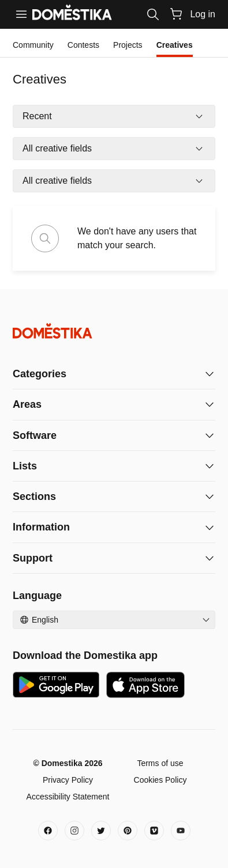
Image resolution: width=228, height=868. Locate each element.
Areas (27, 404)
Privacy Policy (68, 780)
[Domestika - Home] (114, 331)
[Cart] (176, 14)
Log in (203, 14)
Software (35, 435)
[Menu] (21, 14)
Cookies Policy (160, 780)
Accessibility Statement (68, 797)
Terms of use (160, 763)
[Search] (153, 14)
